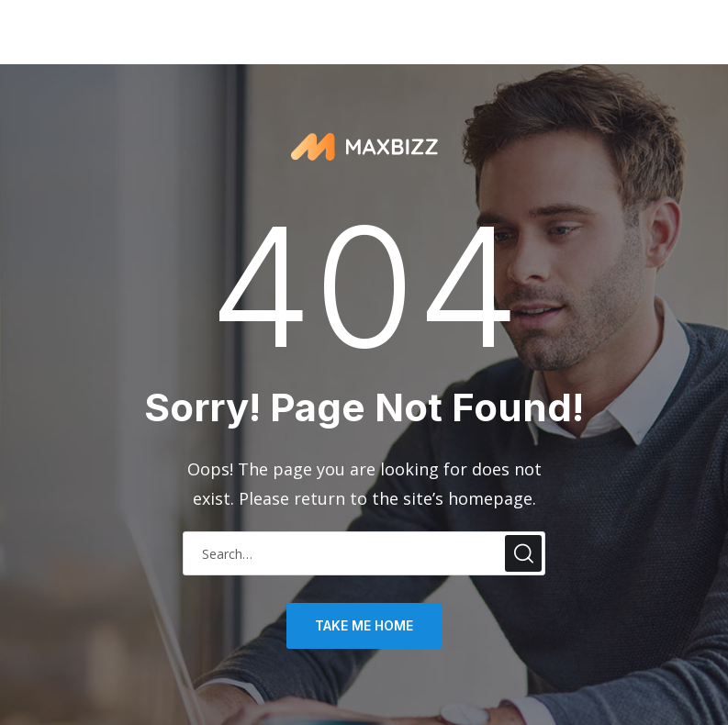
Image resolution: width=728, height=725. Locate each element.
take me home (364, 625)
